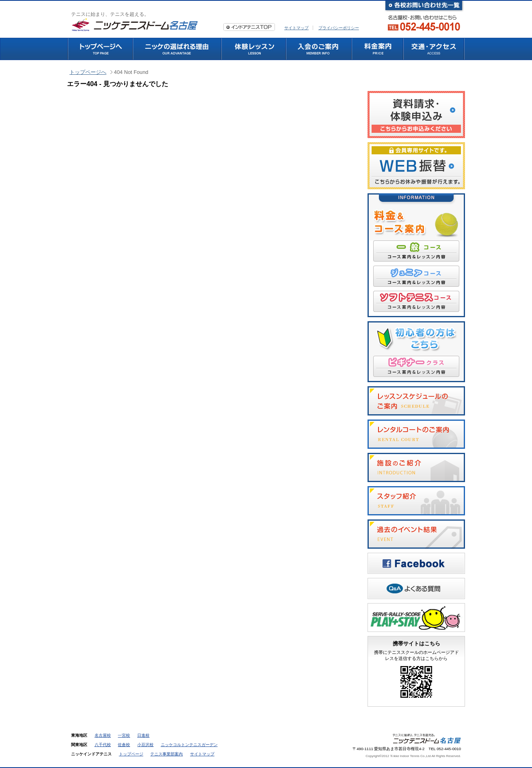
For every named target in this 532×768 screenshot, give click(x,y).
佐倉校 (124, 745)
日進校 (143, 735)
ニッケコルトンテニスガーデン (189, 745)
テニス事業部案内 (167, 754)
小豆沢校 (145, 745)
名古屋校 (103, 735)
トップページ (131, 754)
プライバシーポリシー (339, 28)
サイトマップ (296, 28)
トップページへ (88, 72)
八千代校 (103, 745)
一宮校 (124, 735)
